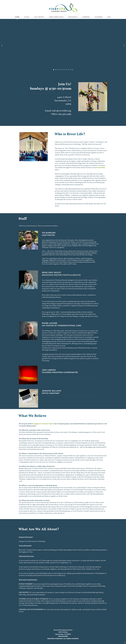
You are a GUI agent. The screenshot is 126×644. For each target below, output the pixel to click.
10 (72, 70)
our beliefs (101, 168)
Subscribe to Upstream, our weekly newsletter (63, 638)
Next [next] (124, 46)
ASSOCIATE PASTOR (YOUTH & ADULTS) (61, 275)
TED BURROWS (49, 233)
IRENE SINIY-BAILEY (52, 272)
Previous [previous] (2, 46)
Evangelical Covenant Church (43, 424)
